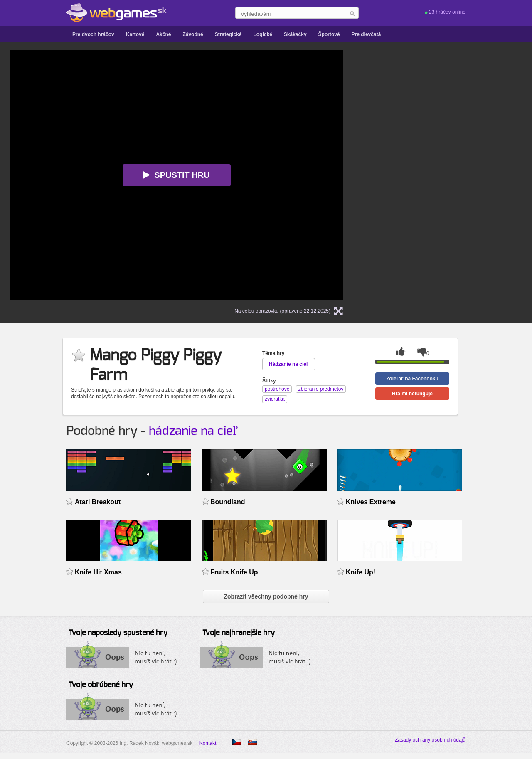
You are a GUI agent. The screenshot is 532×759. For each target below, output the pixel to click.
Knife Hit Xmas (98, 572)
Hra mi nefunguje (412, 394)
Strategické (228, 34)
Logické (262, 34)
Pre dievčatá (366, 34)
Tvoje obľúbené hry (101, 685)
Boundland (228, 502)
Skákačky (295, 34)
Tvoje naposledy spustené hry (118, 633)
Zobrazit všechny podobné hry (266, 596)
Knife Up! (361, 572)
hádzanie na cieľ (193, 431)
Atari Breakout (98, 502)
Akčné (163, 34)
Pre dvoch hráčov (93, 34)
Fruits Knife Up (234, 572)
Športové (329, 34)
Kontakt (208, 743)
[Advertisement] (459, 102)
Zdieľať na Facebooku (412, 379)
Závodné (193, 34)
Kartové (135, 34)
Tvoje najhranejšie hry (239, 633)
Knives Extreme (371, 502)
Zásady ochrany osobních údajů (430, 740)
